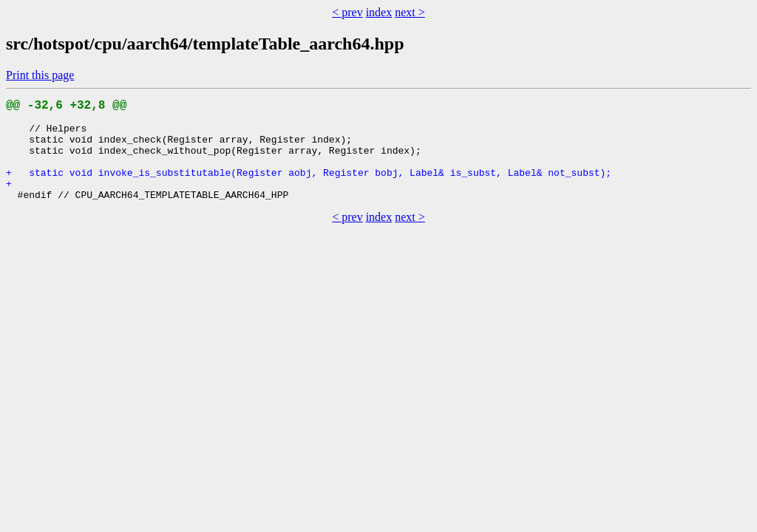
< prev (347, 12)
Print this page (40, 75)
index (379, 12)
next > (410, 12)
